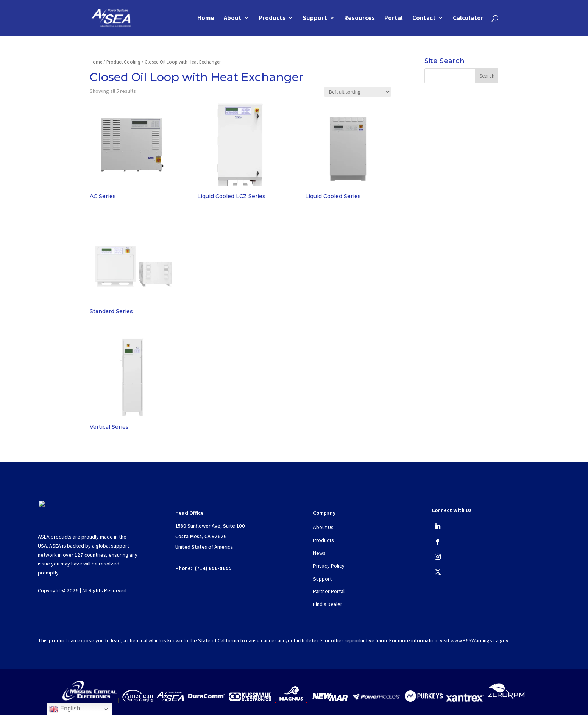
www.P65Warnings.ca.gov (480, 640)
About (233, 19)
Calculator (468, 19)
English (65, 709)
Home (206, 19)
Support (315, 19)
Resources (360, 19)
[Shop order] (358, 92)
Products (272, 19)
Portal (394, 19)
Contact (424, 19)
